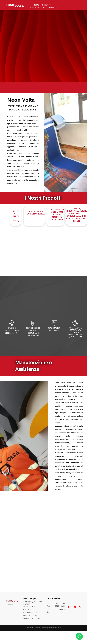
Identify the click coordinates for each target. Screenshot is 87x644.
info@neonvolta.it (30, 616)
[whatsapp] (80, 607)
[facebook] (69, 607)
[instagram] (74, 607)
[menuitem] (36, 5)
